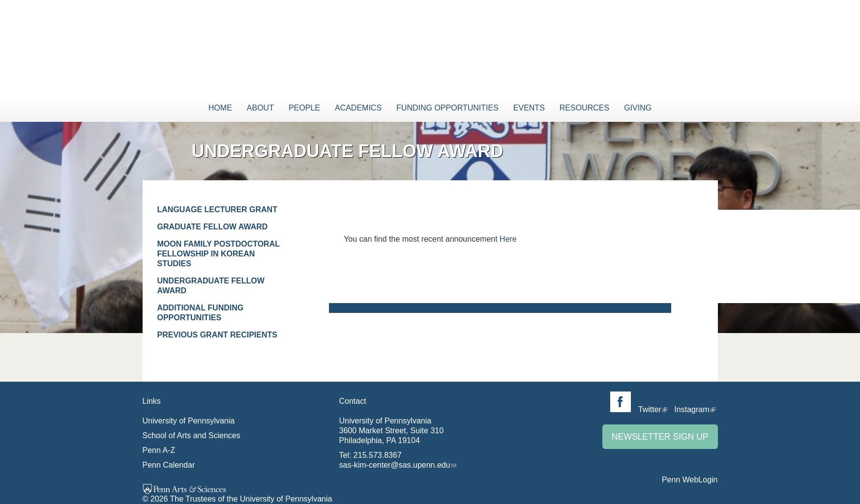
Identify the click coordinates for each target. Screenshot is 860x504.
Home (220, 108)
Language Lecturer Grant (217, 210)
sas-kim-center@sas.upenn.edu (395, 465)
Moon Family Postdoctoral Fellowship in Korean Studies (219, 254)
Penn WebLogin (690, 480)
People (304, 108)
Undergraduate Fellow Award (211, 286)
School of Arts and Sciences (192, 435)
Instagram (692, 409)
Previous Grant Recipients (217, 335)
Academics (358, 108)
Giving (638, 108)
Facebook (621, 402)
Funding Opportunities (447, 108)
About (260, 108)
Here (508, 239)
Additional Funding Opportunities (201, 313)
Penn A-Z (159, 450)
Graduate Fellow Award (213, 227)
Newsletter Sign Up (660, 437)
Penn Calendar (169, 465)
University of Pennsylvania (189, 421)
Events (529, 108)
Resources (584, 108)
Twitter (650, 409)
